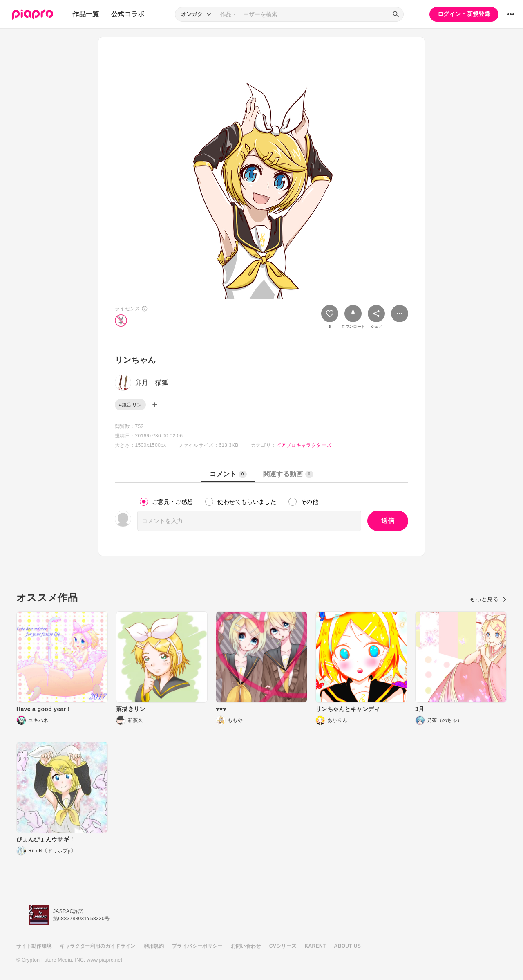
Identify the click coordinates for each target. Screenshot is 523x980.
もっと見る (488, 599)
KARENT (315, 946)
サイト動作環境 (34, 946)
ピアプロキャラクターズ (304, 445)
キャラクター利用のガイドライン (97, 946)
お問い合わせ (246, 946)
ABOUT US (348, 946)
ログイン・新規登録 (464, 14)
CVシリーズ (283, 946)
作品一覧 (86, 14)
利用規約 (154, 946)
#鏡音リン (130, 405)
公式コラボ (128, 14)
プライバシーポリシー (197, 946)
